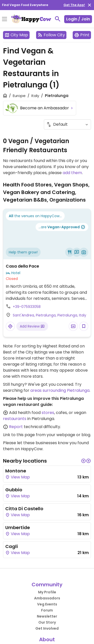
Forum (47, 610)
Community (47, 585)
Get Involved (47, 628)
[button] (83, 461)
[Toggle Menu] (5, 19)
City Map (16, 35)
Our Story (47, 622)
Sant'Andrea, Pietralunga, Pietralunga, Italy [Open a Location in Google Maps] (50, 315)
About (47, 639)
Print (82, 35)
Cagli (12, 546)
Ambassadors (47, 598)
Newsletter (47, 616)
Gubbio (14, 490)
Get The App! (74, 5)
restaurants (15, 419)
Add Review (32, 326)
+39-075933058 (27, 307)
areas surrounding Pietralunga (60, 390)
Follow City (51, 35)
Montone (16, 471)
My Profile (47, 592)
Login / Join (78, 19)
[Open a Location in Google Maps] (10, 326)
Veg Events (47, 604)
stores (48, 413)
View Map (18, 477)
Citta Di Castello (24, 509)
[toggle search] (58, 19)
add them (72, 173)
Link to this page (19, 435)
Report (16, 427)
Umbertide (18, 527)
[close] (89, 5)
